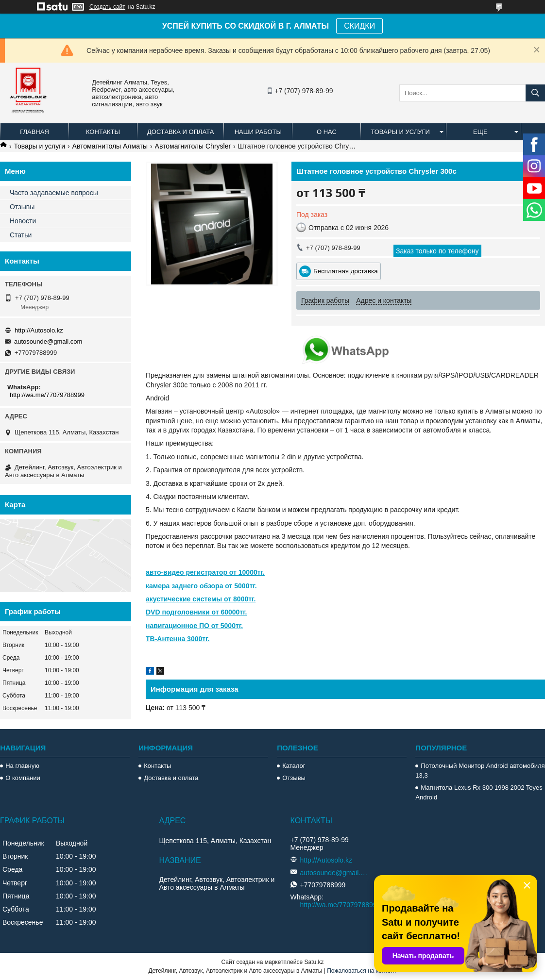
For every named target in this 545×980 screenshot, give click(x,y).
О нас (327, 132)
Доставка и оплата (180, 132)
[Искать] (535, 93)
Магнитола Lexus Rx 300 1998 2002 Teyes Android (479, 792)
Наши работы (258, 132)
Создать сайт (107, 7)
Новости (23, 221)
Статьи (21, 235)
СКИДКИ (359, 26)
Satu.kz (314, 962)
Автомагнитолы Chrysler (193, 146)
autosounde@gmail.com (48, 341)
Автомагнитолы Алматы (110, 146)
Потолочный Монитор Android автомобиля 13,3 (480, 771)
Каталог (294, 766)
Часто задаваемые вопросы (54, 193)
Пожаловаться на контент (362, 971)
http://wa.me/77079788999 (47, 395)
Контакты (103, 132)
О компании (23, 778)
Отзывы (22, 207)
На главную (22, 766)
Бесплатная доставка (346, 271)
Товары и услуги (400, 132)
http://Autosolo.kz (39, 330)
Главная (34, 132)
